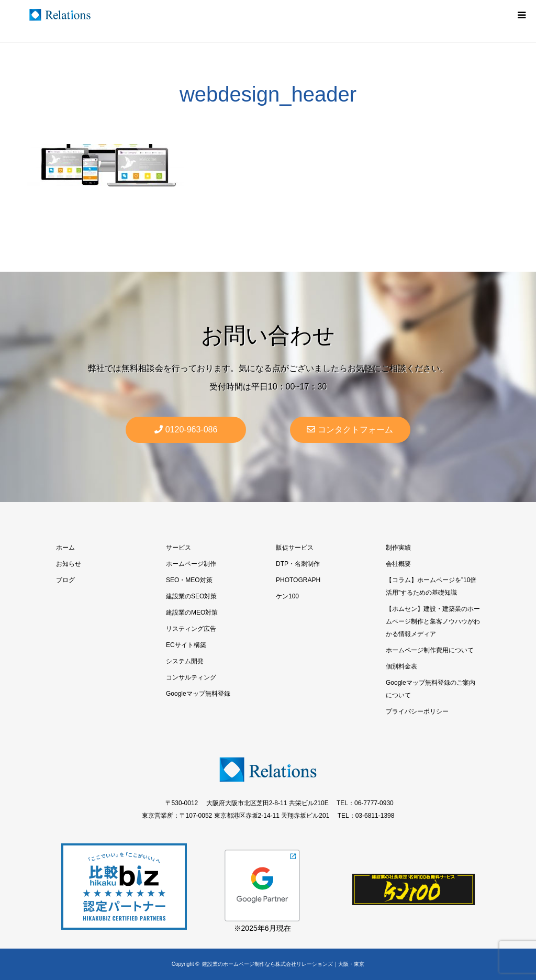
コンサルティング (191, 677)
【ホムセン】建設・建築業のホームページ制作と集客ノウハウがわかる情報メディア (433, 621)
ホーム (65, 548)
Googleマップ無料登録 (198, 694)
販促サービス (295, 548)
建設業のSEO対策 (191, 596)
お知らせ (69, 564)
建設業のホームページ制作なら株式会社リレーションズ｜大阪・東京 (283, 964)
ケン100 (287, 596)
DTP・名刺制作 (298, 564)
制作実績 (398, 548)
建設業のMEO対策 (192, 612)
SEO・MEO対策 (189, 580)
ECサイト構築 (186, 645)
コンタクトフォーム (350, 430)
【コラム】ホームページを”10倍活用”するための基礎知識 (431, 586)
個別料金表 (401, 666)
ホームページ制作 (191, 564)
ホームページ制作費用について (430, 650)
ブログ (65, 580)
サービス (178, 548)
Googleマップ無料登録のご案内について (431, 689)
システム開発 (185, 661)
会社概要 (398, 564)
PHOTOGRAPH (298, 580)
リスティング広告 (191, 629)
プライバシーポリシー (417, 711)
